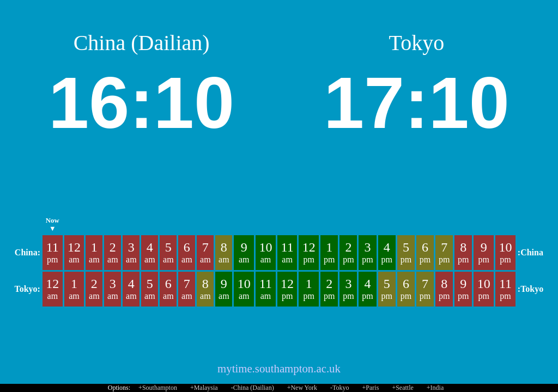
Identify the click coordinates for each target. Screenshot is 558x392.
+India (435, 388)
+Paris (371, 388)
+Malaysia (204, 388)
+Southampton (158, 388)
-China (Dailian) (253, 388)
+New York (302, 388)
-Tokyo (340, 388)
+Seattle (402, 388)
